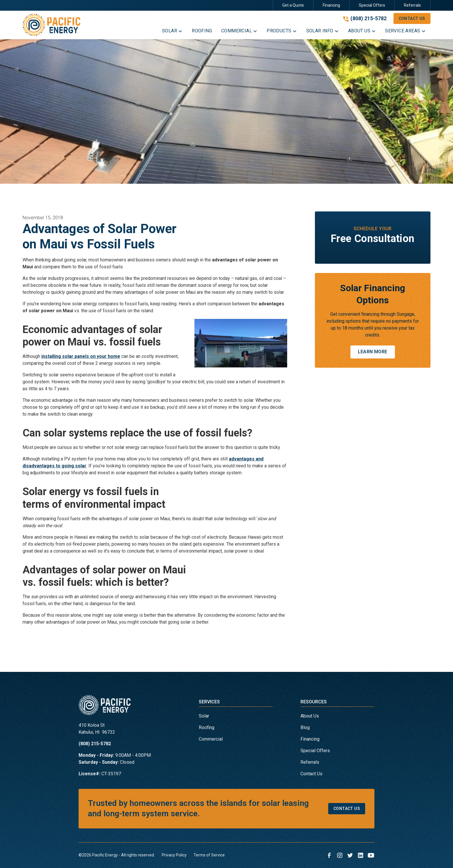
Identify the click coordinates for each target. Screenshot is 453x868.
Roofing (207, 727)
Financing (331, 5)
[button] (172, 32)
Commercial (211, 739)
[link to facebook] (329, 855)
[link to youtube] (371, 855)
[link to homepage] (51, 25)
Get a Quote (293, 5)
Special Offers (372, 5)
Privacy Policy (174, 855)
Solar (204, 716)
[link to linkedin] (361, 855)
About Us (310, 716)
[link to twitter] (350, 855)
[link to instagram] (340, 855)
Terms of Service (209, 855)
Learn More (373, 352)
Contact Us (412, 18)
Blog (305, 727)
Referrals (412, 5)
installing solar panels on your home (81, 356)
